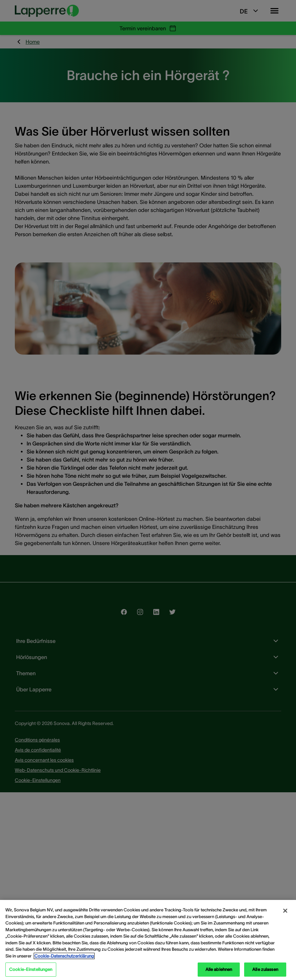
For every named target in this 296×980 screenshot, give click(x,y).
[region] (148, 940)
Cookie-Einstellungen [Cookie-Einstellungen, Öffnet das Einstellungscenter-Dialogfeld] (31, 969)
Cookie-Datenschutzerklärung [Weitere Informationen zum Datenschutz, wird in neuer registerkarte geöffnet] (64, 956)
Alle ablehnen (219, 969)
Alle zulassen (265, 969)
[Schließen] (285, 911)
